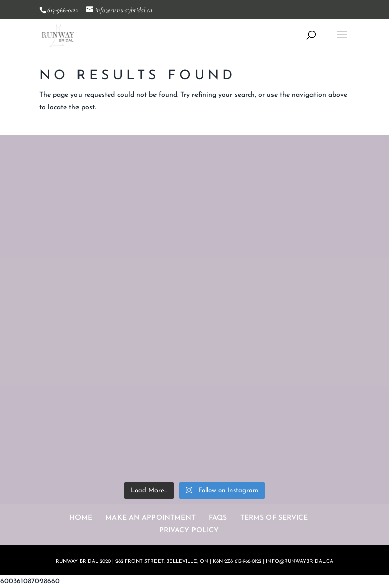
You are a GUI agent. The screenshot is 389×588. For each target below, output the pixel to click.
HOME (81, 518)
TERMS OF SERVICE (274, 518)
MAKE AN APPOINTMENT (150, 518)
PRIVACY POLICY (189, 531)
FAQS (218, 518)
